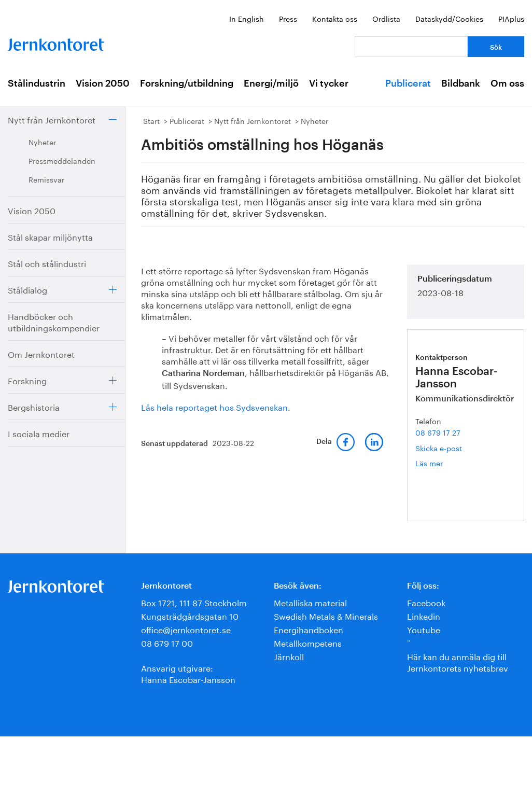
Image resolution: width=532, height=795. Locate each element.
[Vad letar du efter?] (411, 47)
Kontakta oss (335, 18)
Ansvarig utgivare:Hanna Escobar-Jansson (188, 673)
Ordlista (386, 18)
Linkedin (424, 615)
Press (288, 18)
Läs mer (444, 463)
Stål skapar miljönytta (50, 236)
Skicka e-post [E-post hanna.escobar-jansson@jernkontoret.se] (439, 448)
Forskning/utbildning (187, 83)
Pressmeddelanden (62, 160)
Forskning (27, 380)
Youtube (424, 629)
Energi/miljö (271, 83)
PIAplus (511, 18)
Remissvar (46, 179)
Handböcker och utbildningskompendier (54, 321)
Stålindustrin (37, 83)
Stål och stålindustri (47, 263)
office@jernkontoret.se (186, 629)
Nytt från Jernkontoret (52, 119)
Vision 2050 (103, 83)
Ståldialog (27, 289)
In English (247, 18)
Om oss (507, 83)
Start (151, 120)
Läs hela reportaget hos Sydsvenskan (214, 406)
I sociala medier (39, 433)
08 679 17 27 (438, 432)
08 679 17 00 (167, 642)
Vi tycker (329, 83)
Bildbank (461, 83)
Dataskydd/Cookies (449, 18)
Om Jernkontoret (41, 353)
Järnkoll (289, 656)
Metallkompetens (308, 642)
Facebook (426, 602)
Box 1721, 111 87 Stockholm (194, 602)
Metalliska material (310, 602)
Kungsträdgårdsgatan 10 (190, 615)
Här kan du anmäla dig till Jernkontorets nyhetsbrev (458, 661)
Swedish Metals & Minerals (326, 615)
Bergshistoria (34, 406)
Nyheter (42, 142)
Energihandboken (309, 629)
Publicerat (408, 83)
